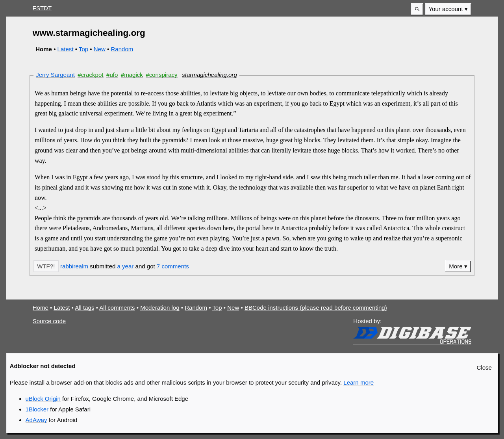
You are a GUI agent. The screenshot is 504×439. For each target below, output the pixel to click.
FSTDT (42, 8)
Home (41, 308)
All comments (117, 308)
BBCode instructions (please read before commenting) (316, 308)
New (100, 49)
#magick (132, 75)
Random (122, 49)
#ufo (112, 75)
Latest (66, 49)
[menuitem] (448, 9)
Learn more (359, 382)
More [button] (456, 266)
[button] (417, 9)
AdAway (36, 420)
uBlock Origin (43, 399)
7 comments (173, 266)
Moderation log (160, 308)
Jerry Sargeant (55, 75)
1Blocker (37, 409)
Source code (49, 321)
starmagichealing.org (209, 75)
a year (126, 266)
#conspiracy (161, 75)
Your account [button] (446, 9)
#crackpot (90, 75)
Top (83, 49)
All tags (84, 308)
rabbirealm (74, 266)
